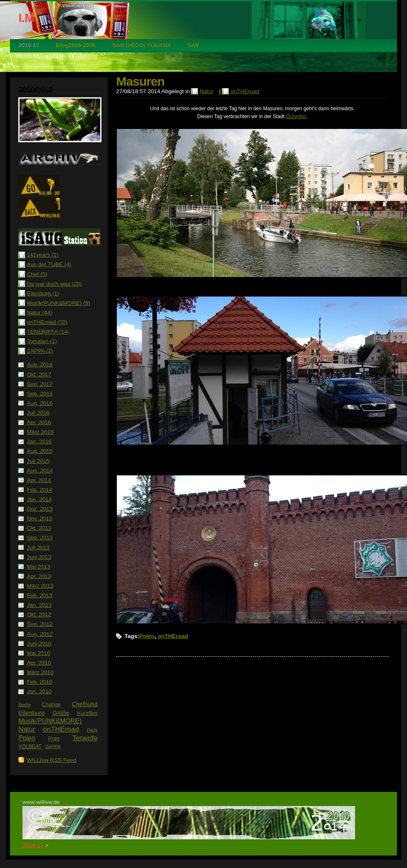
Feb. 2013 (39, 595)
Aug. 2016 (39, 403)
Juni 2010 (39, 644)
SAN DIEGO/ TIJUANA (142, 45)
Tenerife (85, 738)
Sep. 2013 (39, 538)
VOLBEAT (30, 747)
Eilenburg (31, 713)
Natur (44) (39, 313)
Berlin (25, 705)
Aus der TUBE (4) (49, 264)
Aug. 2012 (39, 634)
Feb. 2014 (39, 490)
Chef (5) (37, 274)
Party (92, 730)
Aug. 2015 (39, 451)
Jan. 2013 (39, 605)
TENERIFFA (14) (48, 332)
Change (51, 704)
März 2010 (40, 672)
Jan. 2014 (39, 499)
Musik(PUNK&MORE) (50, 721)
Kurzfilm (87, 713)
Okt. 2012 (39, 615)
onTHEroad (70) (47, 322)
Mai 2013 (38, 567)
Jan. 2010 (39, 691)
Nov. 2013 (39, 518)
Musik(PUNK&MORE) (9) (58, 303)
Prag (54, 738)
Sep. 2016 (39, 394)
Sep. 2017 (39, 384)
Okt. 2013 (39, 528)
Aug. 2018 (39, 365)
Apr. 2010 (39, 663)
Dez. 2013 (39, 509)
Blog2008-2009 (75, 45)
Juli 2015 (38, 461)
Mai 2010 (38, 653)
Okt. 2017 (39, 375)
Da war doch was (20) (54, 284)
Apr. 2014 (39, 480)
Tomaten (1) (42, 341)
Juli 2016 (38, 413)
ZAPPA (53, 747)
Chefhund (85, 704)
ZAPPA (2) (40, 351)
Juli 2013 (38, 548)
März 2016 (40, 432)
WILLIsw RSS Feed (51, 760)
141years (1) (42, 255)
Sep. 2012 (39, 624)
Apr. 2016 (39, 422)
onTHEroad (61, 729)
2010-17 (29, 45)
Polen (27, 738)
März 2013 (40, 586)
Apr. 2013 (39, 576)
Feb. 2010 (39, 682)
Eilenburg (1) (43, 293)
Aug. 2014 (39, 471)
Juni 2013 (39, 557)
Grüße (61, 713)
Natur (27, 729)
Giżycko (296, 116)
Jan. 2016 (39, 441)
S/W (193, 45)
